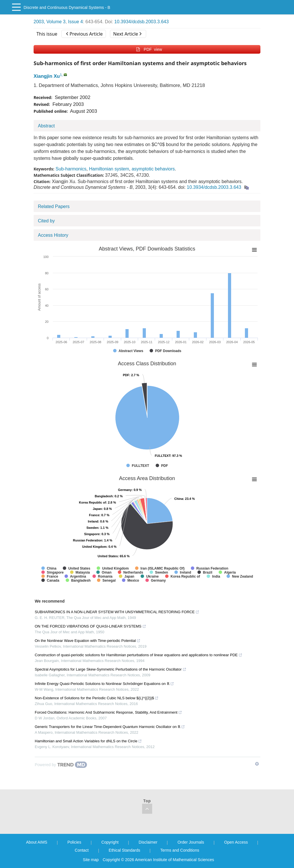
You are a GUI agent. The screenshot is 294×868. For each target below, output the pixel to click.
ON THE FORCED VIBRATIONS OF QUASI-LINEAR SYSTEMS (90, 626)
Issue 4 (76, 22)
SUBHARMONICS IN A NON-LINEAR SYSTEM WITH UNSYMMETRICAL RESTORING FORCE (117, 612)
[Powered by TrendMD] (61, 765)
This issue (47, 34)
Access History (53, 235)
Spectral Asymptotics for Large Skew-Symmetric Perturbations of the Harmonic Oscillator (111, 669)
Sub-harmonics (71, 169)
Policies (74, 842)
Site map (91, 860)
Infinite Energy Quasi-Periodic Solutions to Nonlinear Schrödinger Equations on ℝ (104, 684)
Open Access (236, 842)
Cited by (46, 221)
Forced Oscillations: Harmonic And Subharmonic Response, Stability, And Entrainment (108, 712)
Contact (82, 850)
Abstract (46, 126)
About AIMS (37, 842)
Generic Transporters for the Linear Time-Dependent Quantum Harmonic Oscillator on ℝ (110, 727)
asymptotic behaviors (153, 169)
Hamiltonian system (109, 169)
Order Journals (191, 842)
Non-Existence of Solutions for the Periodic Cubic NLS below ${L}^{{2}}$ (97, 698)
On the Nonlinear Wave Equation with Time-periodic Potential (88, 641)
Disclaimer (148, 842)
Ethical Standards (125, 850)
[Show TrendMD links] (257, 764)
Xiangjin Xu (47, 76)
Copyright (110, 842)
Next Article (127, 34)
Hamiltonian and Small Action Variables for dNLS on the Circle (88, 741)
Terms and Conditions (180, 850)
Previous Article (84, 34)
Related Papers (54, 206)
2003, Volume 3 (50, 22)
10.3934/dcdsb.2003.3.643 (142, 22)
